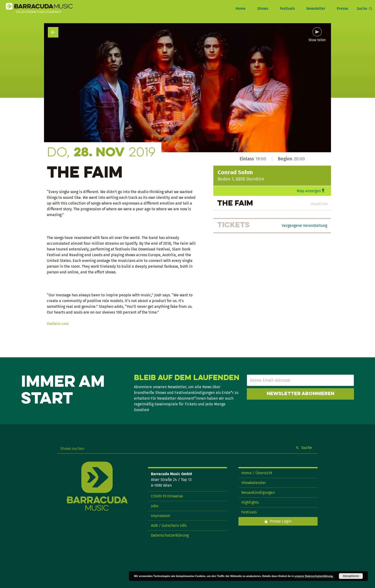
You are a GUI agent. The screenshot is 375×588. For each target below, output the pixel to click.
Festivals (287, 8)
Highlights (250, 502)
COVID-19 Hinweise (167, 496)
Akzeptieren (351, 576)
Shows (263, 8)
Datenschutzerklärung (170, 535)
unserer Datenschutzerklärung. (314, 576)
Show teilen (317, 40)
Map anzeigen (309, 191)
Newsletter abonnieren (301, 394)
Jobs (155, 506)
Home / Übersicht (257, 473)
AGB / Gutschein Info (169, 525)
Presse (342, 8)
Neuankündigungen (258, 493)
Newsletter (316, 8)
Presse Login (281, 521)
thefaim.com (58, 324)
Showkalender (254, 483)
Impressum (161, 516)
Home (240, 8)
